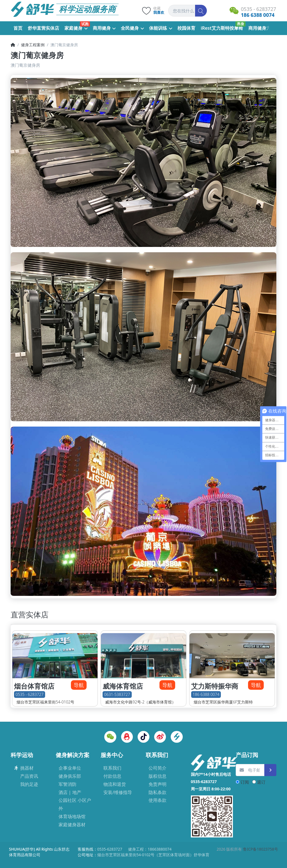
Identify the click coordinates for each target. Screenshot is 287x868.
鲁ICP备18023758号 (261, 849)
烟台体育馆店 (34, 686)
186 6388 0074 (206, 694)
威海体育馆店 (123, 686)
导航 (79, 685)
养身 (240, 24)
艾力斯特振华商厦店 (215, 690)
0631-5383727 (117, 694)
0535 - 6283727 (30, 694)
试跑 (85, 24)
